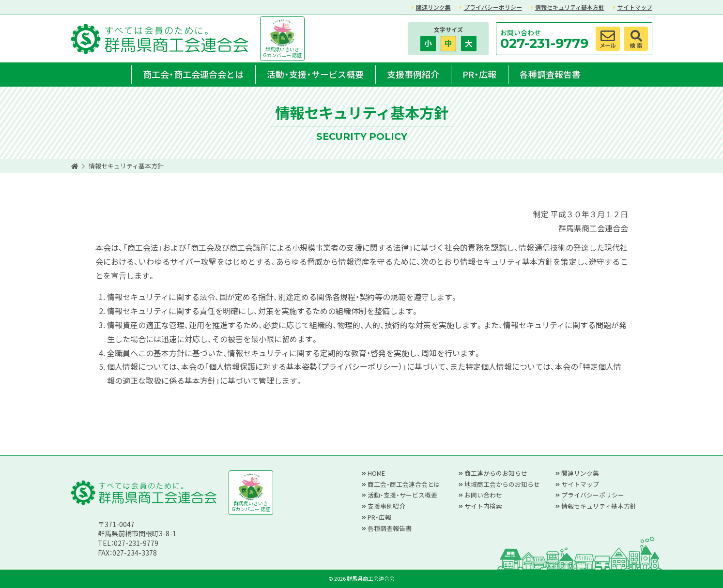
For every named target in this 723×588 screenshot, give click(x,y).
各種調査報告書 (550, 74)
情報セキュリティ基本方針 (570, 7)
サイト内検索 (483, 506)
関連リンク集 (433, 7)
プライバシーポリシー (493, 7)
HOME (376, 473)
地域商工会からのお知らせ (502, 484)
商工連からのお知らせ (496, 473)
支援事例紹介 (413, 74)
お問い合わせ (483, 495)
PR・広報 (479, 74)
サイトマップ (635, 7)
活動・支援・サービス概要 (315, 74)
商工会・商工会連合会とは (193, 74)
